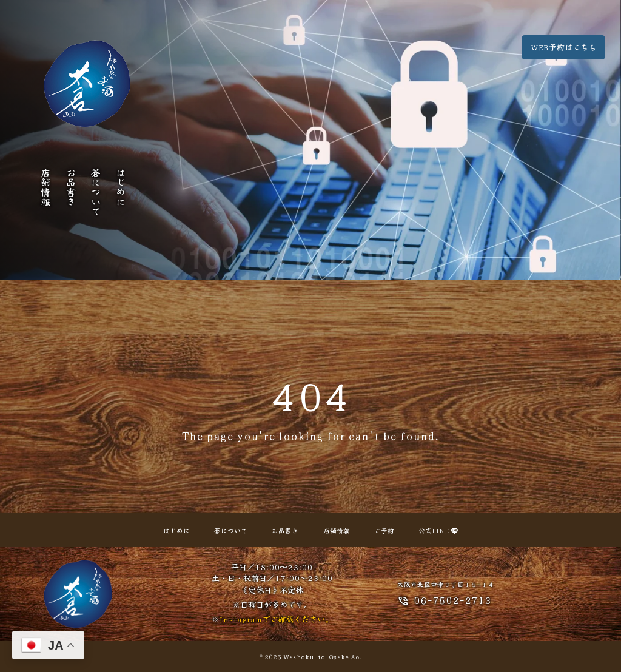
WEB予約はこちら (563, 47)
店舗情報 (45, 187)
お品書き (71, 187)
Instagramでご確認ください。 (276, 619)
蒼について (96, 192)
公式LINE (438, 530)
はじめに (121, 187)
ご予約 (384, 530)
